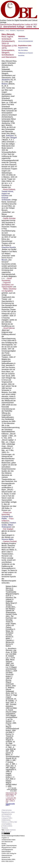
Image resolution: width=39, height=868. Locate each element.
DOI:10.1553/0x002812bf (26, 41)
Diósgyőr (14, 138)
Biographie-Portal (23, 48)
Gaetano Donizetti (10, 541)
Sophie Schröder (9, 218)
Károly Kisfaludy (9, 189)
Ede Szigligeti (8, 529)
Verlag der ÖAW (7, 818)
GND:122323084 (23, 39)
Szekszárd (10, 136)
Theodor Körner (7, 191)
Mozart (4, 260)
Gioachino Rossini (8, 247)
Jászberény (6, 80)
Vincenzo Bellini (7, 539)
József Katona (8, 328)
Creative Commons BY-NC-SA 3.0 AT (9, 832)
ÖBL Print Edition (23, 50)
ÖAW (11, 822)
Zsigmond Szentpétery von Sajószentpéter (8, 285)
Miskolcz (5, 84)
